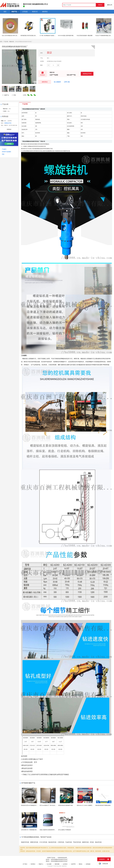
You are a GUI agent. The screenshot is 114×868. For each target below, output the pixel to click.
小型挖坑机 (61, 842)
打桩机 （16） (7, 111)
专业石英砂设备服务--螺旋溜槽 (84, 36)
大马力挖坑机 (43, 842)
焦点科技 (59, 866)
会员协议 (65, 864)
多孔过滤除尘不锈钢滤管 (65, 830)
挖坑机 (92, 842)
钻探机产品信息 (51, 858)
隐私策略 (57, 864)
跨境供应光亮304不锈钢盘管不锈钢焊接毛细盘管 (33, 805)
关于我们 (25, 864)
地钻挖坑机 (98, 842)
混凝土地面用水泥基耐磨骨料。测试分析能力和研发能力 (54, 830)
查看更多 (9, 129)
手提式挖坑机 (77, 842)
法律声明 (73, 864)
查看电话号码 (87, 74)
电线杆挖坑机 (25, 842)
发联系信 (45, 82)
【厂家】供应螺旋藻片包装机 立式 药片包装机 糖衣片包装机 (55, 36)
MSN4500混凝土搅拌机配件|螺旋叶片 (67, 36)
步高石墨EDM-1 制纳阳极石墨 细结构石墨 (32, 830)
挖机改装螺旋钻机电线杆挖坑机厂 (59, 859)
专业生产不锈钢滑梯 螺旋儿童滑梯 (104, 36)
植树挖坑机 (85, 842)
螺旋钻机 (12, 42)
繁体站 (81, 864)
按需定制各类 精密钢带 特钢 (65, 805)
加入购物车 (57, 82)
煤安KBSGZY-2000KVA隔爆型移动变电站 (87, 805)
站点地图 (49, 864)
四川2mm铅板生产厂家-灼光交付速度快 (50, 805)
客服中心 (41, 864)
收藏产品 (5, 95)
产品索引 (4, 149)
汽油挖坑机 (69, 842)
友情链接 (88, 864)
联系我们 (33, 864)
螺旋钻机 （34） (7, 109)
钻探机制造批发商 (62, 858)
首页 (1, 42)
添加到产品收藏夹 (7, 152)
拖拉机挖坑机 (52, 842)
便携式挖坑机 (34, 842)
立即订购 (67, 82)
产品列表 (6, 42)
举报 (14, 95)
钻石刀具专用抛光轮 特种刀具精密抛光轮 (12, 36)
